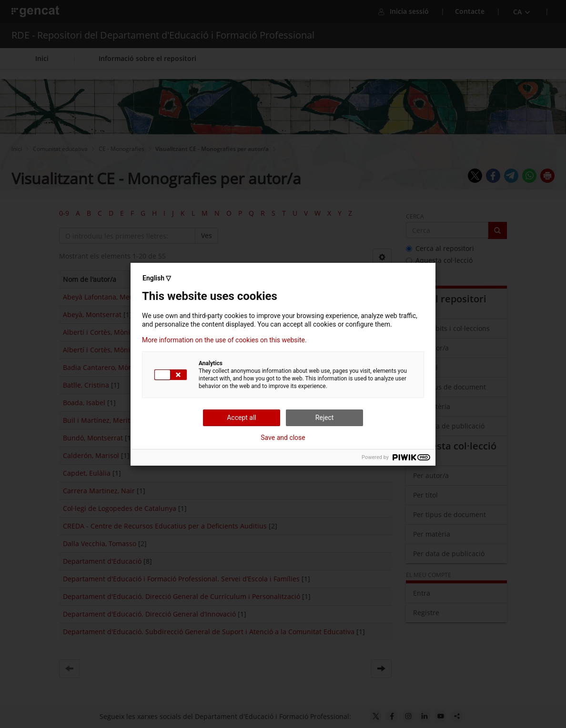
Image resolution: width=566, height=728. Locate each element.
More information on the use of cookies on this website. (224, 340)
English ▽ (157, 278)
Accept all (242, 418)
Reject (325, 418)
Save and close (283, 438)
